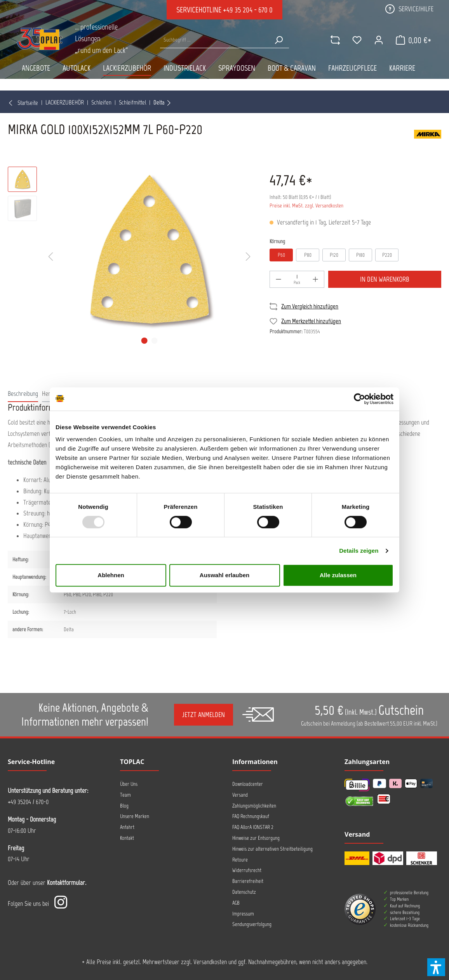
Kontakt (127, 838)
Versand (240, 795)
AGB (236, 903)
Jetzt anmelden (204, 715)
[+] (315, 279)
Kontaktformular (66, 883)
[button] (436, 967)
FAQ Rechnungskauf (251, 816)
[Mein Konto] (379, 40)
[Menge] (297, 279)
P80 (308, 255)
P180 (360, 255)
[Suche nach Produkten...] (214, 40)
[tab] (23, 393)
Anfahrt (127, 827)
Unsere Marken (135, 816)
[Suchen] (278, 40)
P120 (334, 255)
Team (125, 795)
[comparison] (335, 40)
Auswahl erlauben (224, 575)
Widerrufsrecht (247, 870)
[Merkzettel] (357, 40)
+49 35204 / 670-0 (28, 802)
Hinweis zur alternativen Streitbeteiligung (272, 849)
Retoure (240, 860)
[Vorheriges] (50, 257)
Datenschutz (244, 892)
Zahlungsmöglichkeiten (254, 806)
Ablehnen (111, 575)
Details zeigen (359, 551)
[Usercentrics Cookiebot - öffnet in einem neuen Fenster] (359, 399)
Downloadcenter (248, 784)
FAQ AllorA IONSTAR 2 (253, 827)
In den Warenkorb (385, 279)
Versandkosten (210, 962)
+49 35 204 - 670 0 (248, 10)
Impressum (243, 914)
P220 (387, 255)
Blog (124, 806)
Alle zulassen (338, 575)
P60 (281, 255)
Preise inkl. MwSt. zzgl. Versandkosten (306, 206)
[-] (278, 279)
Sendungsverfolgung (252, 924)
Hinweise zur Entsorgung (256, 838)
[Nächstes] (248, 257)
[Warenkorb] (413, 40)
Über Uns (129, 784)
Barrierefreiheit (248, 881)
